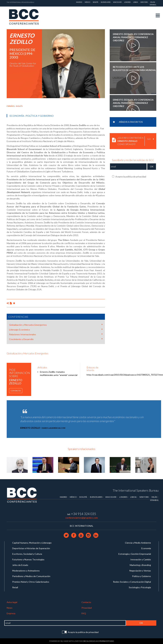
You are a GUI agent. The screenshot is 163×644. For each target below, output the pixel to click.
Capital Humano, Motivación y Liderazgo (32, 543)
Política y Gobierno (40, 116)
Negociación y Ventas (140, 571)
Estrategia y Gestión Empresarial (135, 554)
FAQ (84, 613)
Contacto (16, 391)
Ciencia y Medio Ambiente (138, 543)
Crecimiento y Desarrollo (56, 339)
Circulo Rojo (89, 641)
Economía (17, 116)
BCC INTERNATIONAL (82, 526)
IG (62, 641)
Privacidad (87, 608)
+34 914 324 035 (83, 514)
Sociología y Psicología (140, 587)
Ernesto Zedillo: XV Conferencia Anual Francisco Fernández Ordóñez (133, 37)
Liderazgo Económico (56, 329)
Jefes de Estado (20, 565)
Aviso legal (12, 602)
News (10, 608)
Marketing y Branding (140, 565)
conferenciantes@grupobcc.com (82, 518)
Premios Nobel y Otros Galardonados (31, 582)
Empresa (11, 613)
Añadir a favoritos (128, 122)
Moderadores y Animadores (26, 571)
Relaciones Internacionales (56, 334)
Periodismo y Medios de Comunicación (31, 576)
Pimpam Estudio (107, 641)
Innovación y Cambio (141, 559)
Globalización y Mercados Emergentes (56, 325)
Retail (15, 587)
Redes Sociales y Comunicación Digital (132, 582)
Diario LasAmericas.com (53, 428)
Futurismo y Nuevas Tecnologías (28, 559)
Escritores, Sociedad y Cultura (27, 554)
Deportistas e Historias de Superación (31, 548)
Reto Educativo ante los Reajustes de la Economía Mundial (134, 68)
